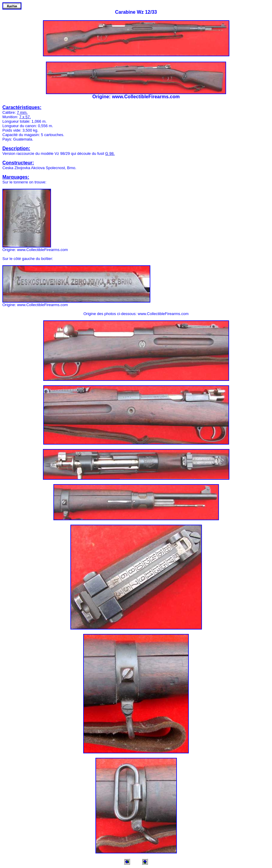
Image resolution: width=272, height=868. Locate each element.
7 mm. (22, 112)
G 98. (110, 154)
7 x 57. (25, 117)
